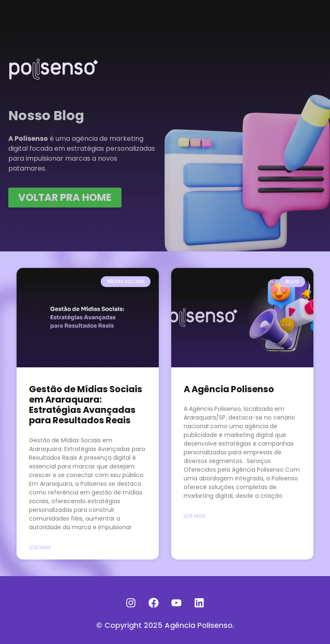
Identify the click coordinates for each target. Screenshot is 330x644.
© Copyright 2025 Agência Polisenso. (165, 625)
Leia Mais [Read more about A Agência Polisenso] (195, 516)
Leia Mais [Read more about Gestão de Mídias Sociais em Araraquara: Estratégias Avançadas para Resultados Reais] (40, 547)
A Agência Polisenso (229, 389)
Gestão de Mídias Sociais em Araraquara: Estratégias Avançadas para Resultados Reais (86, 405)
